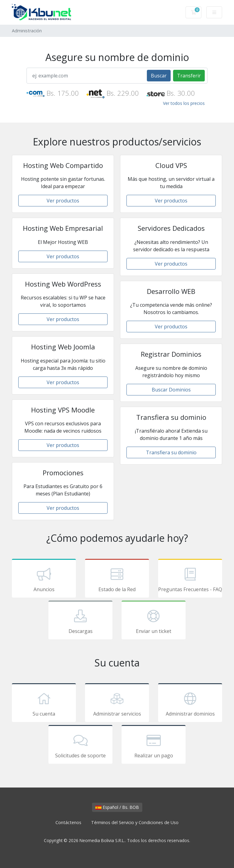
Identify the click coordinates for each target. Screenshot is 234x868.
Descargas (80, 621)
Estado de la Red (117, 579)
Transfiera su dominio (171, 452)
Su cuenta (44, 704)
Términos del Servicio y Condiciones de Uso (135, 822)
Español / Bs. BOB (117, 807)
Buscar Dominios (171, 390)
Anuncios (44, 579)
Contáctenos (68, 822)
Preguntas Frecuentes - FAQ (190, 579)
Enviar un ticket (154, 621)
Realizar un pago (154, 745)
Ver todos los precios (184, 103)
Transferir (189, 76)
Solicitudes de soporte (80, 745)
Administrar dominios (190, 704)
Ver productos (63, 201)
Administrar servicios (117, 704)
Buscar (159, 76)
